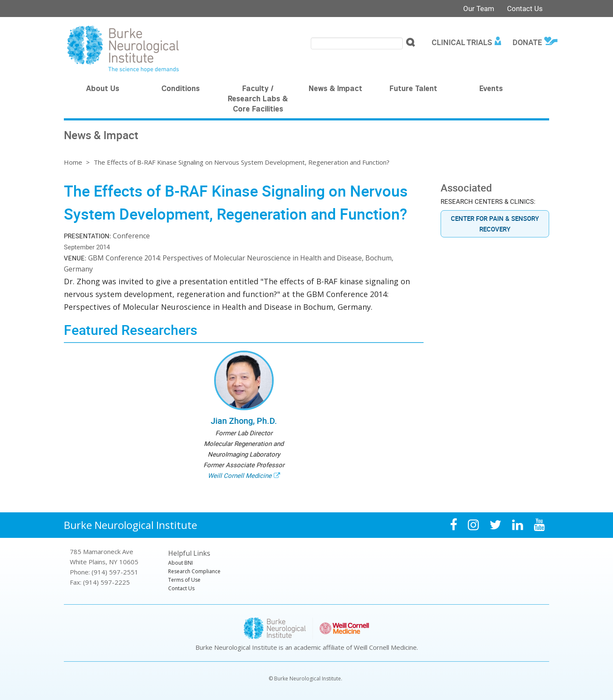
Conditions (180, 89)
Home (73, 162)
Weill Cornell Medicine (240, 475)
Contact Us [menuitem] (181, 588)
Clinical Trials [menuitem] (462, 42)
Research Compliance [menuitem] (194, 571)
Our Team (479, 8)
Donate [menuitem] (527, 42)
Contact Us (525, 8)
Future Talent (413, 89)
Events (491, 89)
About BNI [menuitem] (180, 563)
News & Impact (335, 89)
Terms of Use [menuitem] (184, 580)
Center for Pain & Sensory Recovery (495, 224)
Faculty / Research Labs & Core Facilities (258, 100)
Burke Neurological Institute (130, 525)
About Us (103, 89)
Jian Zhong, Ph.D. (244, 421)
